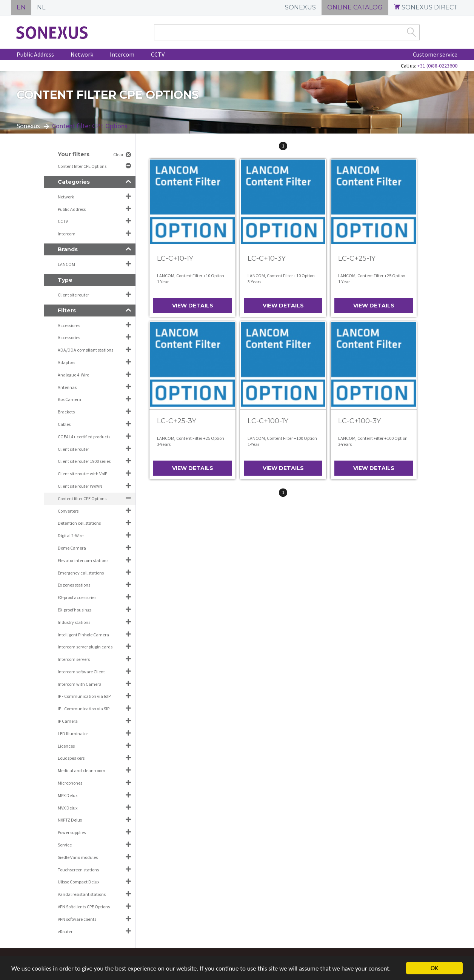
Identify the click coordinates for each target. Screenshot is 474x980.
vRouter (65, 932)
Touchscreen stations (78, 870)
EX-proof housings (75, 610)
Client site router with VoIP (82, 474)
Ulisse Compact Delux (78, 882)
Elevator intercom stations (83, 560)
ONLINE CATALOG (355, 7)
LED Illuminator (73, 733)
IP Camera (68, 721)
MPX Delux (68, 795)
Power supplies (72, 832)
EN (21, 7)
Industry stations (74, 622)
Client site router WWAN (80, 486)
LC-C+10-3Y (267, 258)
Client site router (73, 295)
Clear (118, 154)
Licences (66, 746)
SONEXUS (300, 7)
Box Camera (69, 399)
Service (65, 845)
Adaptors (66, 362)
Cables (64, 424)
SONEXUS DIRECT (426, 7)
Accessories (69, 337)
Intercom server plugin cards (85, 647)
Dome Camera (72, 548)
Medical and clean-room (82, 770)
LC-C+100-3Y (359, 421)
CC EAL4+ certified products (84, 437)
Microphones (70, 783)
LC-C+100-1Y (268, 421)
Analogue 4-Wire (73, 375)
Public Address (35, 54)
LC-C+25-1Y (357, 258)
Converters (68, 511)
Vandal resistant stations (82, 894)
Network (82, 54)
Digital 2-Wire (71, 535)
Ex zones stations (74, 585)
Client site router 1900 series (84, 461)
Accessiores (69, 325)
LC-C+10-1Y (175, 258)
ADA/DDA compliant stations (85, 350)
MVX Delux (68, 808)
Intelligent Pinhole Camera (83, 635)
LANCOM (66, 264)
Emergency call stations (81, 573)
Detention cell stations (79, 523)
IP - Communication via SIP (84, 709)
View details (193, 306)
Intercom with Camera (80, 684)
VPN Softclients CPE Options (84, 907)
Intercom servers (74, 659)
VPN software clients (77, 919)
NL (41, 7)
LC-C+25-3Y (177, 421)
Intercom (122, 54)
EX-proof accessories (77, 597)
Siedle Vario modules (78, 857)
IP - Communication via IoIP (84, 696)
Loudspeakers (71, 758)
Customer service (435, 54)
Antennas (67, 387)
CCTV (158, 54)
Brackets (66, 412)
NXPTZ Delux (70, 820)
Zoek (411, 32)
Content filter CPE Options (82, 166)
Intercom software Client (81, 672)
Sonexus (28, 126)
